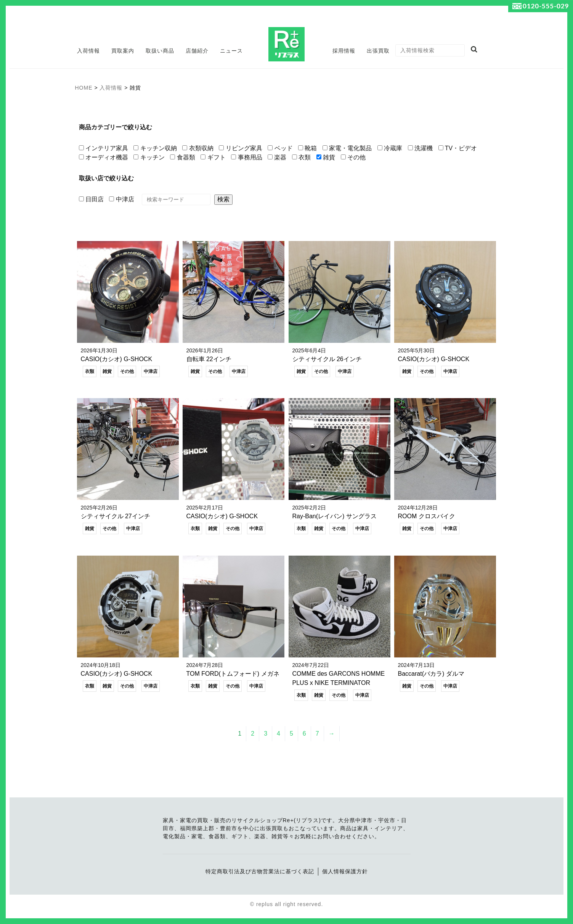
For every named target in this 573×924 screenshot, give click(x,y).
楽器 (277, 157)
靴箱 (307, 148)
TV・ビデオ (458, 148)
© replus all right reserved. (287, 905)
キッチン (149, 157)
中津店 (121, 199)
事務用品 (246, 157)
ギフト (213, 157)
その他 (353, 157)
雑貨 (326, 157)
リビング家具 (240, 148)
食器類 (182, 157)
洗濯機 (420, 148)
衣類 (301, 157)
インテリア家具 (104, 148)
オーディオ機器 (104, 157)
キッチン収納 (155, 148)
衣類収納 (198, 148)
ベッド (280, 148)
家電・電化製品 (347, 148)
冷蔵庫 (390, 148)
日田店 (91, 199)
